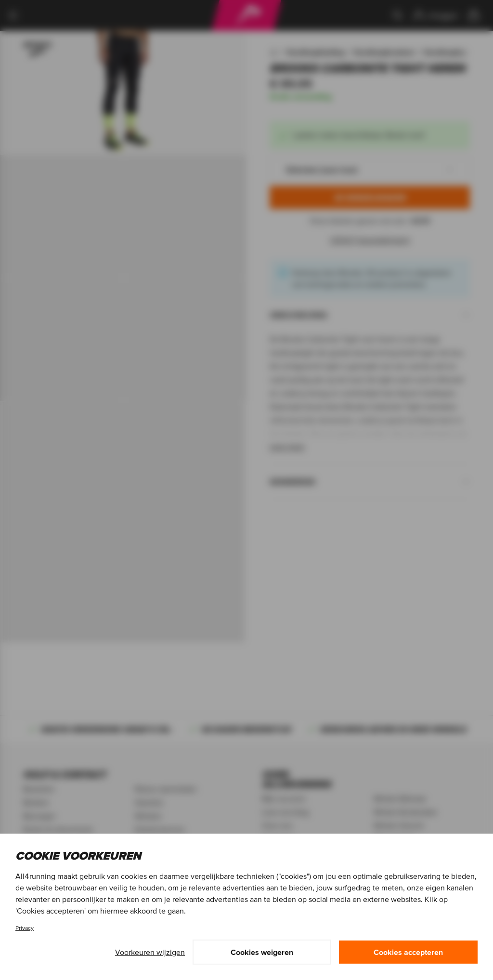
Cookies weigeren (262, 952)
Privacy (25, 928)
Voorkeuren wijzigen (150, 952)
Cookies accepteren (408, 952)
